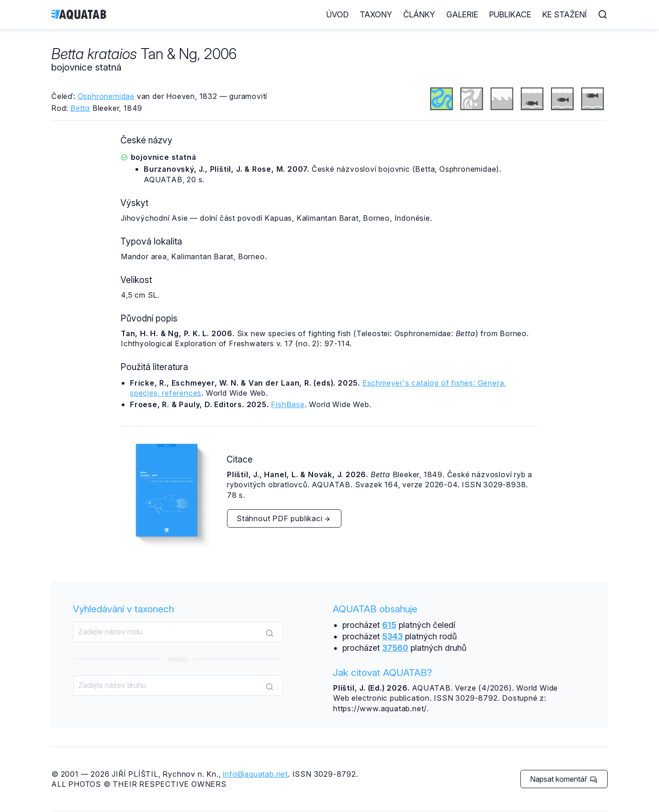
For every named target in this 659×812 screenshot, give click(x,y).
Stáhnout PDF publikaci (284, 518)
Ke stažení (564, 14)
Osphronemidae (106, 96)
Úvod (338, 14)
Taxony (376, 14)
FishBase (288, 404)
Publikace (510, 14)
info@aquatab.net (255, 774)
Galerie (462, 14)
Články (419, 14)
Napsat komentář (564, 779)
